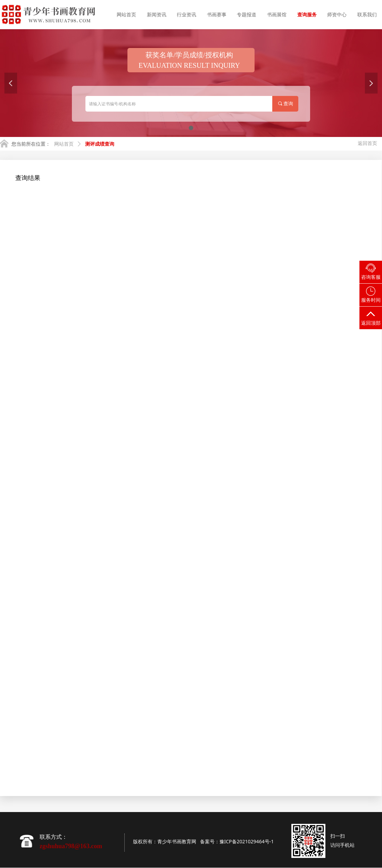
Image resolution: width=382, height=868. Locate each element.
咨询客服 (371, 277)
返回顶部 (371, 323)
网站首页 (64, 144)
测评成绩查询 (100, 144)
